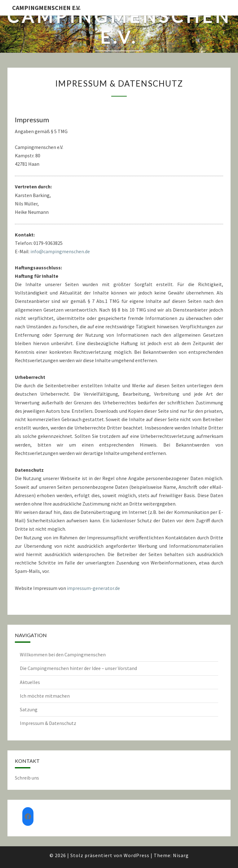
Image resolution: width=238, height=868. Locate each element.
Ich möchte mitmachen (45, 696)
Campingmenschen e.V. (46, 8)
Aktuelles (30, 682)
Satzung (29, 709)
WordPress (137, 855)
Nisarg (181, 855)
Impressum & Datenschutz (48, 723)
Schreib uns (27, 778)
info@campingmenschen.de (60, 251)
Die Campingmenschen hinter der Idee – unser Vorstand (78, 668)
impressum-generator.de (93, 588)
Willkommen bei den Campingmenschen (63, 654)
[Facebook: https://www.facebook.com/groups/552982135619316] (28, 816)
